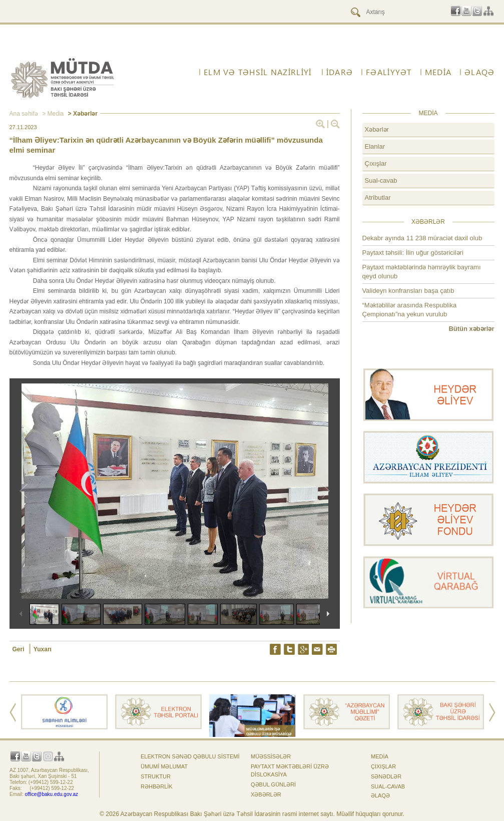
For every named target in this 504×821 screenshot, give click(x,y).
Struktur (156, 776)
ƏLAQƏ (479, 72)
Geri (19, 649)
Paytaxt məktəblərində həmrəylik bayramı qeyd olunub (422, 272)
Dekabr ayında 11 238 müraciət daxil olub (422, 238)
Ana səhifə (24, 114)
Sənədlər (386, 776)
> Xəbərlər (82, 114)
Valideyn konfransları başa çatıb (408, 291)
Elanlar (375, 146)
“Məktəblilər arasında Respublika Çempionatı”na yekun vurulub (410, 310)
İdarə (340, 72)
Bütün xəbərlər (471, 329)
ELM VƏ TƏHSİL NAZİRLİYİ (258, 72)
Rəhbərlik (157, 786)
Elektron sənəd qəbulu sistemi (190, 756)
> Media (52, 114)
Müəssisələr (271, 756)
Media (438, 72)
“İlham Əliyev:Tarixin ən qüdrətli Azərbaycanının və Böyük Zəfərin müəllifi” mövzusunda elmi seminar (166, 145)
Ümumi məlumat (164, 766)
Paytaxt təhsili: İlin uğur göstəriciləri (413, 253)
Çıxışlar (376, 163)
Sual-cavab (381, 180)
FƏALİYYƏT (389, 72)
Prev (13, 712)
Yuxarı (43, 649)
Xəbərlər (377, 129)
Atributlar (378, 197)
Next (492, 712)
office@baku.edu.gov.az (52, 794)
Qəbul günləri (273, 784)
